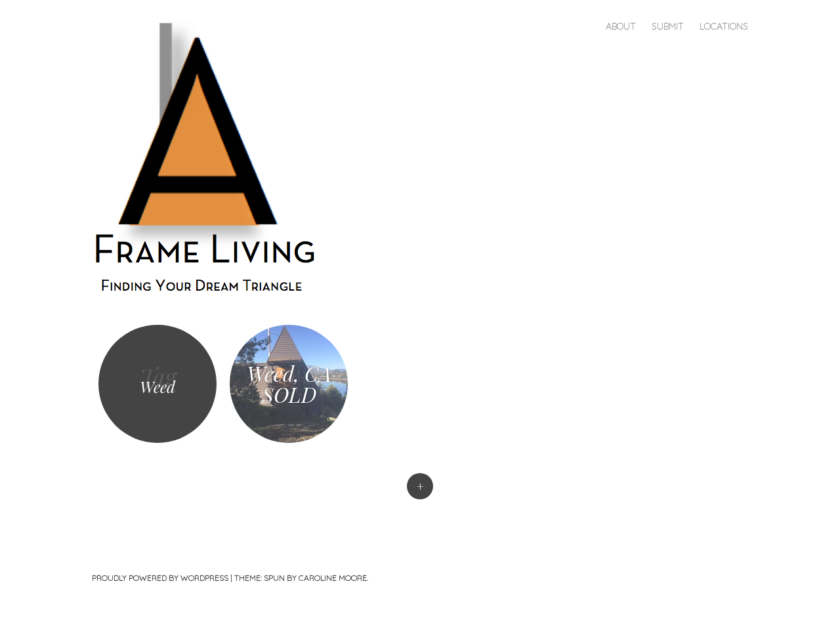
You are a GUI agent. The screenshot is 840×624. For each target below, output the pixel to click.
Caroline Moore (333, 578)
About (621, 26)
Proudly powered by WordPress (160, 578)
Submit (668, 26)
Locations (724, 26)
